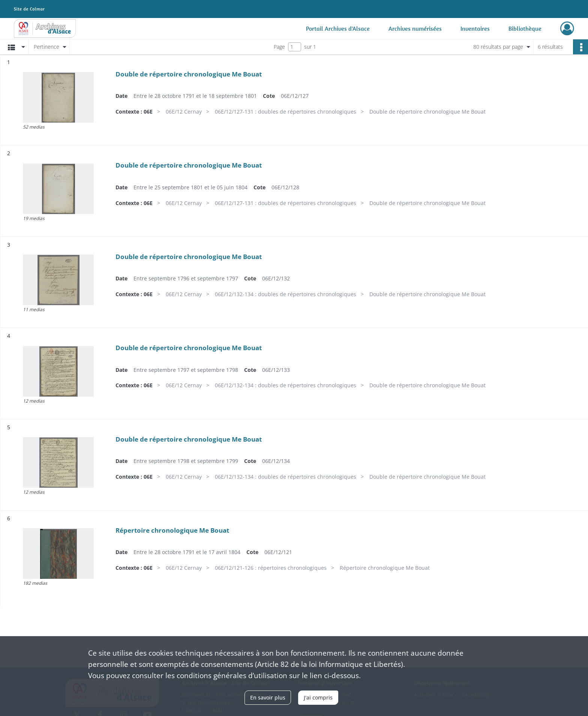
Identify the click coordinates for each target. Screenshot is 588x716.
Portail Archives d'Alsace (338, 28)
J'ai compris (318, 697)
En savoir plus (268, 697)
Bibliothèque (525, 28)
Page (279, 47)
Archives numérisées (415, 28)
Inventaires (475, 28)
